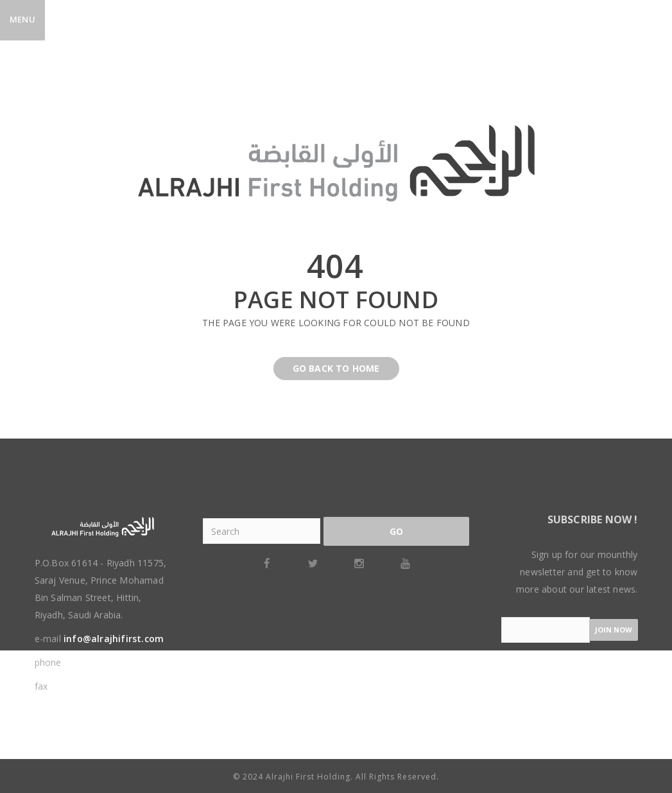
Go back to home (327, 369)
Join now (614, 630)
